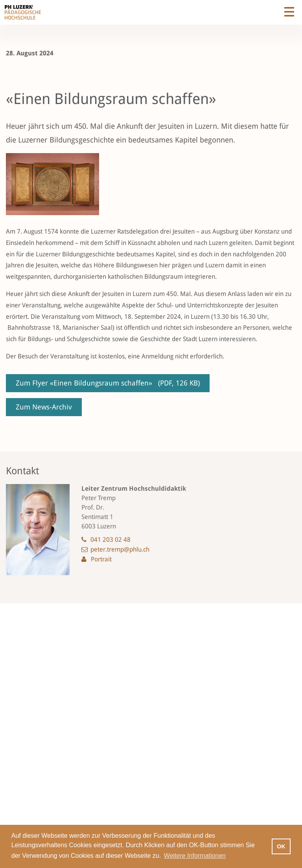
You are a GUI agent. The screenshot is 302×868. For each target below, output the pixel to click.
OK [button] (281, 846)
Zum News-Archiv (44, 407)
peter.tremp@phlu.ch (120, 549)
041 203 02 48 (110, 540)
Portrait (101, 559)
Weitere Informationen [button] (195, 856)
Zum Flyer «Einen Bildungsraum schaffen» (108, 383)
